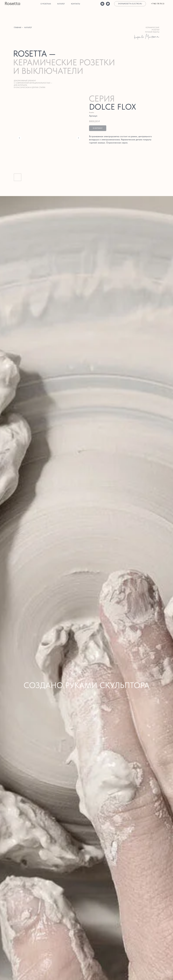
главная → (19, 27)
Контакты (76, 4)
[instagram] (102, 4)
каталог (28, 27)
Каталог (61, 4)
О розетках (46, 4)
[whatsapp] (108, 4)
